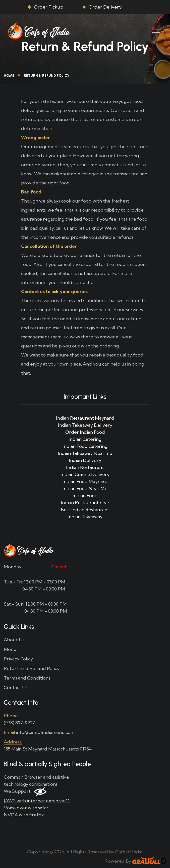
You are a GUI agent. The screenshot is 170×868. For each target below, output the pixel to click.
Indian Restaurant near (85, 503)
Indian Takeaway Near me (85, 453)
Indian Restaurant (85, 467)
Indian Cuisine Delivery (85, 474)
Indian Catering (85, 439)
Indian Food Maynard (85, 481)
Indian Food (85, 496)
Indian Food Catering (85, 446)
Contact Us (16, 687)
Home (9, 76)
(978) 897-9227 (19, 723)
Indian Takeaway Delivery (85, 425)
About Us (14, 640)
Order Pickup (49, 7)
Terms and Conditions (27, 678)
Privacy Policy (18, 659)
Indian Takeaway (85, 517)
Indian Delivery (85, 460)
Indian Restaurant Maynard (85, 418)
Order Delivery (105, 7)
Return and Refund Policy (32, 668)
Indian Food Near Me (85, 488)
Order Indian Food (85, 432)
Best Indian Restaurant (85, 510)
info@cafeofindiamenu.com (45, 732)
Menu (10, 649)
